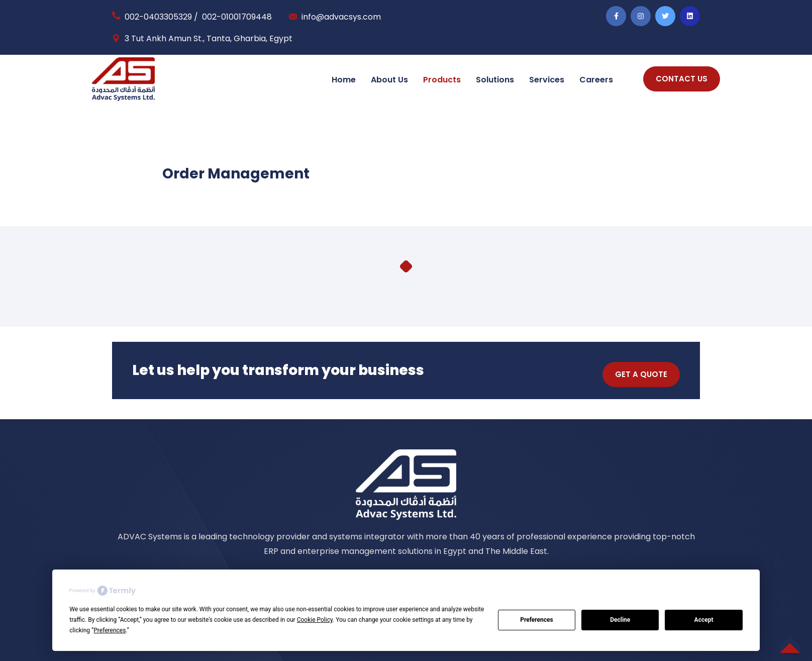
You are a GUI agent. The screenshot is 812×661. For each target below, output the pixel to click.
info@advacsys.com (341, 17)
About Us (389, 80)
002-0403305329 (158, 17)
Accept (704, 620)
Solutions (495, 80)
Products (442, 80)
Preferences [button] (110, 630)
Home (344, 80)
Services (547, 80)
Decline (620, 620)
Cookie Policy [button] (315, 620)
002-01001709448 (237, 17)
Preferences (537, 620)
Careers (596, 80)
